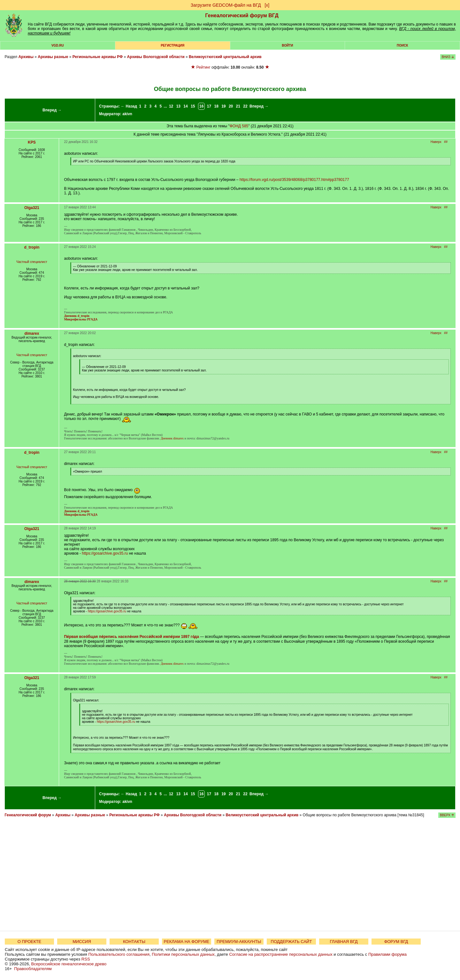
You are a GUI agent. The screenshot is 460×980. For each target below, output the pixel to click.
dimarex (32, 333)
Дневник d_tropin (77, 316)
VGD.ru (58, 45)
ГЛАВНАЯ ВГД (344, 942)
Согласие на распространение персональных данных (281, 954)
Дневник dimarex (172, 438)
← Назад (129, 106)
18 (216, 106)
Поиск (402, 45)
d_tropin (32, 247)
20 (231, 106)
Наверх (436, 142)
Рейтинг (203, 67)
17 (209, 106)
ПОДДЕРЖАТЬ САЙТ (291, 942)
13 (178, 106)
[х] (267, 5)
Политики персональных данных (183, 954)
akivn (127, 114)
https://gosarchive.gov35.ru (105, 553)
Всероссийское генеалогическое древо (69, 964)
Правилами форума (387, 954)
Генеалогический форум (28, 815)
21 (238, 106)
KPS (32, 142)
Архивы (26, 57)
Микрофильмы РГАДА (81, 319)
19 (223, 106)
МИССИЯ (82, 942)
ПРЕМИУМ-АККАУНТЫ (239, 942)
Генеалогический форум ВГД (242, 15)
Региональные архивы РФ (98, 57)
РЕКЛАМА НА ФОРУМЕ (186, 942)
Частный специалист (32, 262)
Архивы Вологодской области (156, 57)
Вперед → (52, 110)
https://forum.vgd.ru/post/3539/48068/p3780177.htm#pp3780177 (294, 180)
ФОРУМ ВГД (396, 942)
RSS (86, 959)
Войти (287, 45)
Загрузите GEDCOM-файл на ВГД (226, 5)
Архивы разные (53, 57)
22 (245, 106)
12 (171, 106)
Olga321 (32, 208)
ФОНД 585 (239, 126)
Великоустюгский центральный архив (225, 57)
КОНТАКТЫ (134, 942)
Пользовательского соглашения (119, 954)
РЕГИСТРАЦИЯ (172, 45)
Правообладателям (33, 969)
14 (185, 106)
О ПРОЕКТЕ (29, 942)
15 (193, 106)
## (446, 142)
